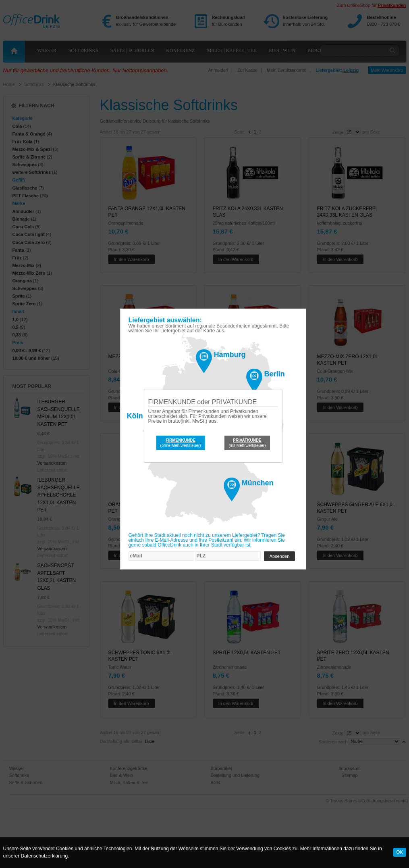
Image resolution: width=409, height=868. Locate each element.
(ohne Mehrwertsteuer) (181, 443)
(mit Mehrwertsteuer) (247, 443)
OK (400, 852)
